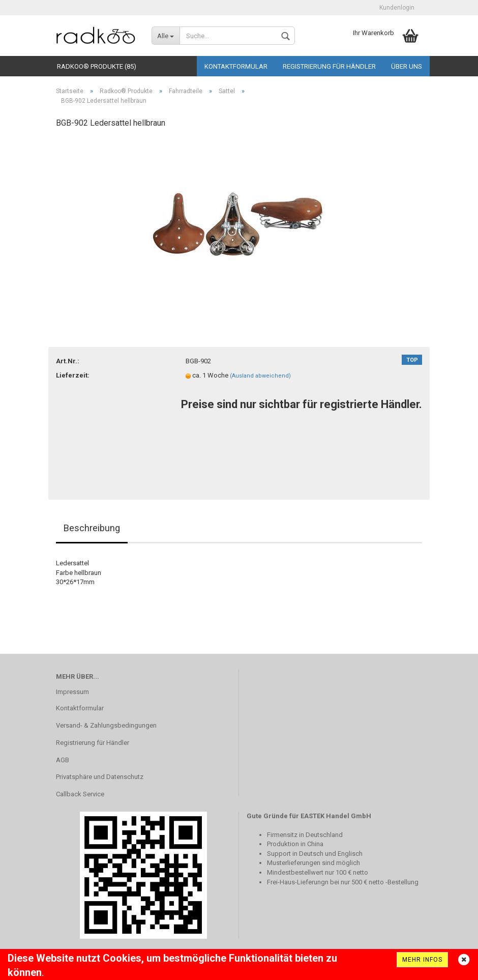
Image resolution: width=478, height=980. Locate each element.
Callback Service (80, 794)
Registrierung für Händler (329, 66)
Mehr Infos (422, 960)
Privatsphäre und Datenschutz (100, 777)
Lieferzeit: (73, 375)
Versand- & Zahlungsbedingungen (106, 725)
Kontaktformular (236, 66)
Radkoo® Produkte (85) (97, 66)
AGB (63, 760)
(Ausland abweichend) (260, 376)
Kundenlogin (397, 8)
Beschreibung (92, 528)
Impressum (72, 692)
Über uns (407, 66)
